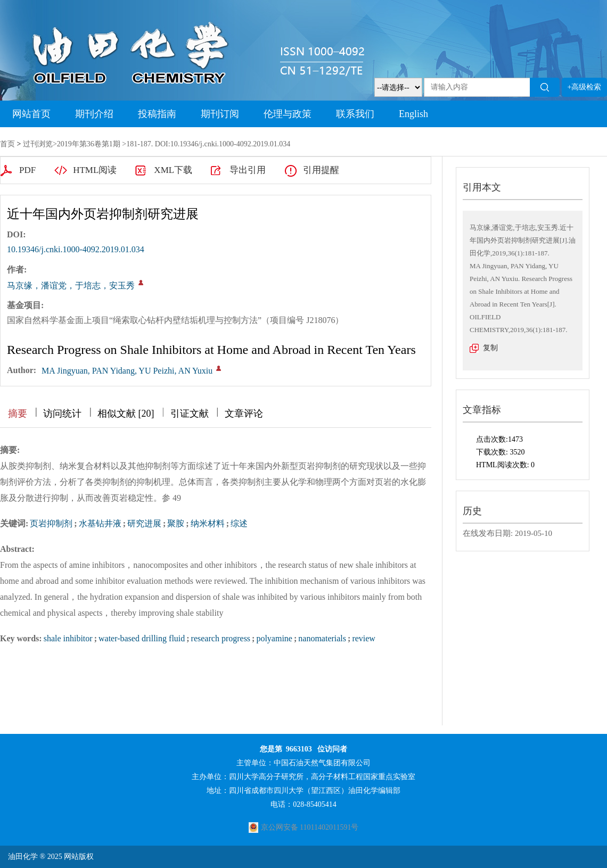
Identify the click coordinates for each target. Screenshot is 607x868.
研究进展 (144, 523)
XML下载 (173, 170)
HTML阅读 (95, 170)
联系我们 (355, 114)
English (413, 114)
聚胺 (176, 523)
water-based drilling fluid (142, 638)
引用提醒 (321, 170)
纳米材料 (208, 523)
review (364, 638)
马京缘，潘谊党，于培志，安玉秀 (71, 286)
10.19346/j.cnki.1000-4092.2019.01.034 (76, 249)
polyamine (274, 638)
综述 (239, 523)
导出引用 (248, 170)
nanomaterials (322, 638)
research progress (221, 638)
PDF (27, 170)
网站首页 (31, 114)
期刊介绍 (94, 114)
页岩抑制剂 (51, 523)
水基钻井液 (100, 523)
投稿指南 (157, 114)
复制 (490, 348)
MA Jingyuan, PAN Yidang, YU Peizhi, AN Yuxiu (127, 371)
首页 (7, 144)
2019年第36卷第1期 (89, 144)
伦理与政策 (288, 114)
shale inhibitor (68, 638)
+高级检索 (585, 87)
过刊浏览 (38, 144)
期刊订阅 (220, 114)
